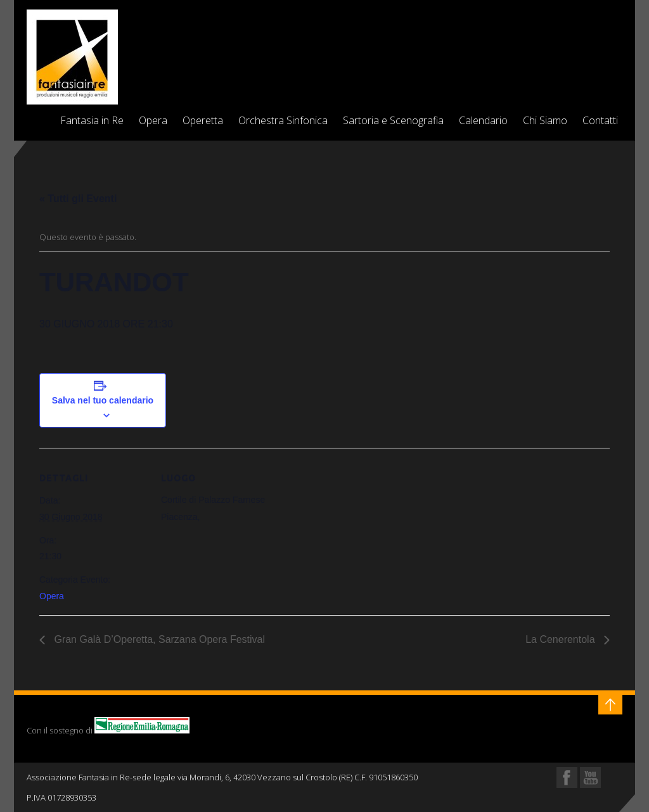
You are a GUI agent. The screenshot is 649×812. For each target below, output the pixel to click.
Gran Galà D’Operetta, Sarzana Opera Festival (158, 639)
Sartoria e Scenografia (393, 121)
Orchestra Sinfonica (283, 121)
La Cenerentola (562, 639)
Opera (153, 121)
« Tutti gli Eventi (78, 199)
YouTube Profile (590, 777)
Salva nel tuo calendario (103, 400)
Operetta (203, 121)
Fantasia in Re (92, 121)
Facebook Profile (567, 777)
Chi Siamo (545, 121)
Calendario (483, 121)
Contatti (600, 121)
